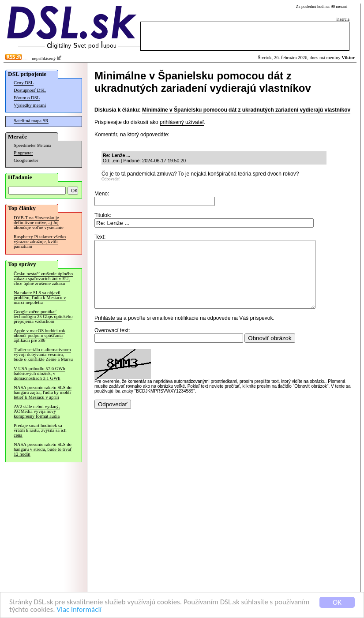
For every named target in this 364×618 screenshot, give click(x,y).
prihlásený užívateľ (182, 122)
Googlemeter (26, 160)
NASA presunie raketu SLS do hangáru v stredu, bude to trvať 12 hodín (43, 449)
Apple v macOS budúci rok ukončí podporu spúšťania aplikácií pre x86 (39, 335)
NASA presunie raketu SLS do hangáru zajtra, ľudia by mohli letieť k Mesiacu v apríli (43, 392)
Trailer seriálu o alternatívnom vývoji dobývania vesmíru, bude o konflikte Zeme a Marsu (43, 354)
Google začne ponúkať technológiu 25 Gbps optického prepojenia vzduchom (43, 316)
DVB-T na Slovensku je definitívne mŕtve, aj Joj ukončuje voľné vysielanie (39, 223)
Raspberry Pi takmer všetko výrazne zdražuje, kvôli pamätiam (40, 242)
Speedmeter (25, 145)
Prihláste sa (108, 331)
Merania (44, 146)
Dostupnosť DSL (30, 90)
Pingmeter (23, 153)
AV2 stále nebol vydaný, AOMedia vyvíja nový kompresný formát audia (37, 411)
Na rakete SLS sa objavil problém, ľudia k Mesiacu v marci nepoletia (40, 298)
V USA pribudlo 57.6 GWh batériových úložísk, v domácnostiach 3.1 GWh (39, 373)
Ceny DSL (24, 83)
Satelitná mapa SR (31, 121)
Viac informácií (79, 610)
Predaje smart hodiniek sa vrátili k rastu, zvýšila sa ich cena (40, 430)
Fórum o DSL (27, 98)
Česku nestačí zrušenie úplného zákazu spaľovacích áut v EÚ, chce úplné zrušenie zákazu (43, 279)
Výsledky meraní (30, 105)
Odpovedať (111, 179)
